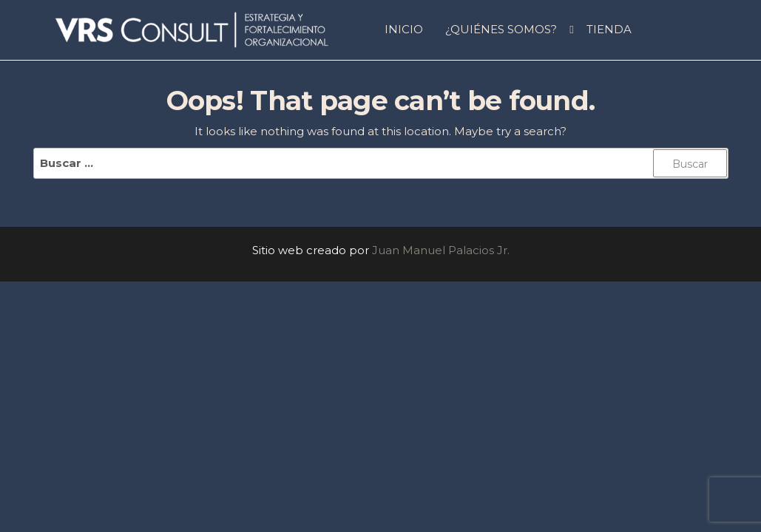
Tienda (609, 29)
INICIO (404, 29)
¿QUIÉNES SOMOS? (501, 29)
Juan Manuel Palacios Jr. (441, 250)
